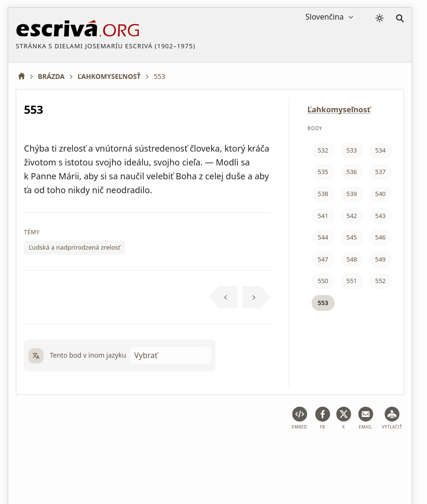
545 (351, 237)
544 (323, 237)
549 (380, 259)
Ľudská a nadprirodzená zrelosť (74, 247)
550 (323, 281)
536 (351, 172)
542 (351, 216)
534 (380, 150)
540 (380, 194)
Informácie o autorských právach (67, 467)
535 (323, 172)
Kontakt (143, 467)
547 (323, 259)
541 (323, 216)
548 (351, 259)
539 (351, 194)
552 (380, 281)
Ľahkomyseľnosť (339, 110)
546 (380, 237)
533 (351, 150)
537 (380, 172)
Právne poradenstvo (92, 452)
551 (351, 281)
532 (323, 150)
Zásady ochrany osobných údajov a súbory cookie (213, 452)
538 (323, 194)
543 (380, 216)
